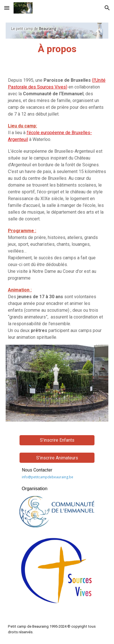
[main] (57, 49)
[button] (7, 8)
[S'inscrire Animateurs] (57, 458)
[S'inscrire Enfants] (57, 440)
